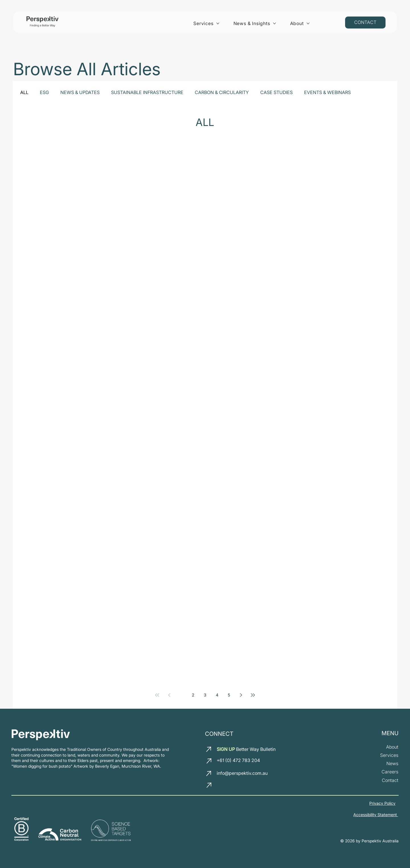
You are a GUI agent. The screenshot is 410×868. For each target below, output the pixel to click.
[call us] (210, 761)
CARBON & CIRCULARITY (222, 92)
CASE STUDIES (276, 92)
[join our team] (390, 772)
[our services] (389, 755)
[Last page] (253, 695)
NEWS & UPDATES (80, 92)
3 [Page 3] (205, 695)
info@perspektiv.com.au (242, 773)
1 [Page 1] (181, 695)
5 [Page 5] (229, 695)
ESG (44, 92)
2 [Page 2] (193, 695)
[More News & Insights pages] (274, 23)
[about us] (392, 747)
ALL (24, 92)
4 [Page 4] (217, 695)
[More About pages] (308, 23)
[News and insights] (392, 764)
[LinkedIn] (222, 786)
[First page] (157, 695)
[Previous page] (169, 695)
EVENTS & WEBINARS (327, 92)
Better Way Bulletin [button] (246, 749)
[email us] (209, 749)
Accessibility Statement (376, 815)
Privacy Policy (382, 803)
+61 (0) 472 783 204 (238, 760)
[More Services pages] (218, 23)
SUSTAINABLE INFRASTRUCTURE (147, 92)
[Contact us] (365, 23)
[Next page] (241, 695)
